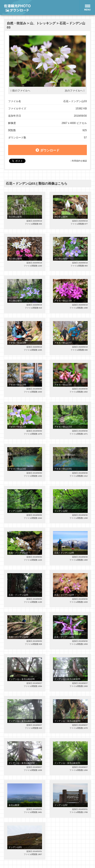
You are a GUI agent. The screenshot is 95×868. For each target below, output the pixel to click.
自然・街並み (17, 23)
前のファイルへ (21, 91)
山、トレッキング (43, 23)
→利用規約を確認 (78, 161)
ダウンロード (47, 150)
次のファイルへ (74, 91)
